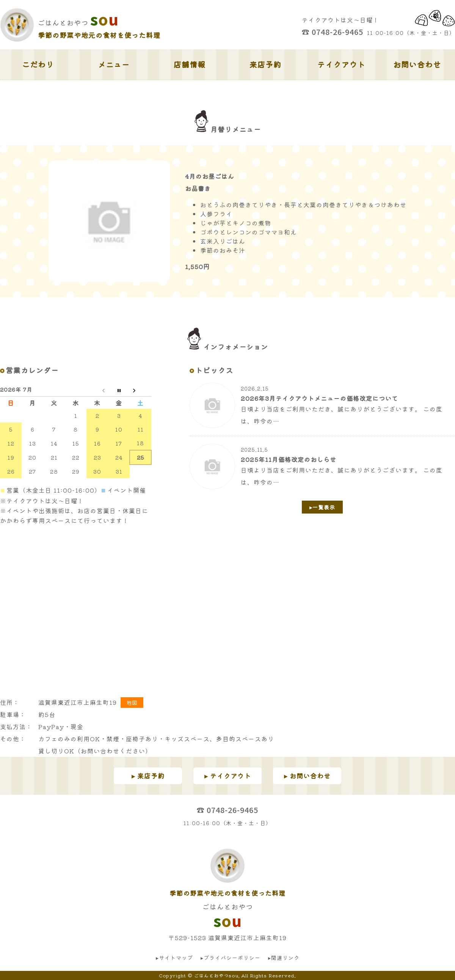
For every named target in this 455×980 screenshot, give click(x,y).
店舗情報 (190, 64)
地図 (132, 703)
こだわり (38, 64)
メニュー (114, 64)
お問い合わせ (417, 64)
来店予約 (265, 64)
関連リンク (285, 958)
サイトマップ (176, 958)
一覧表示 (324, 507)
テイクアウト (341, 64)
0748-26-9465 (337, 32)
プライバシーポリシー (232, 958)
